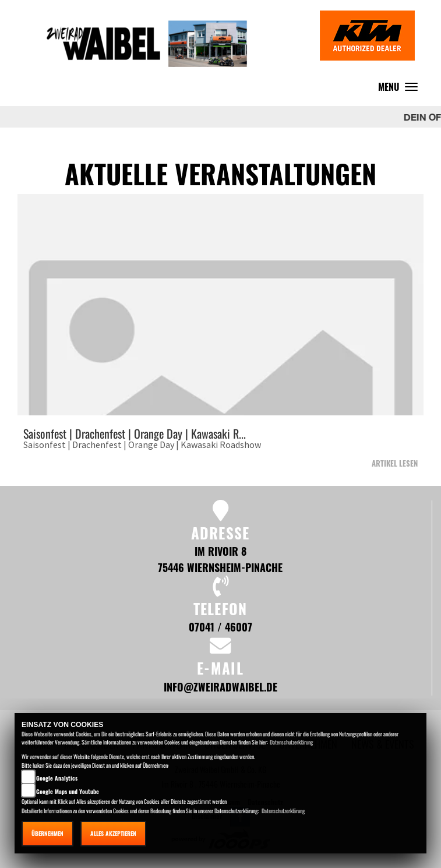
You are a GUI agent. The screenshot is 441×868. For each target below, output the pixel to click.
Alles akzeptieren (113, 833)
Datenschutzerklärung (291, 742)
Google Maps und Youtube (68, 791)
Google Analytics (57, 778)
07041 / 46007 (220, 627)
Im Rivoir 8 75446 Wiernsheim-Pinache (220, 559)
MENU (401, 89)
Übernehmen (47, 833)
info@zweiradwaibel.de (220, 687)
